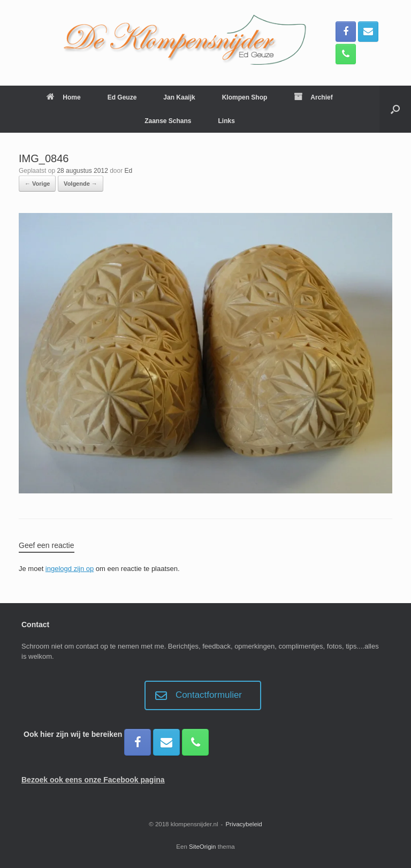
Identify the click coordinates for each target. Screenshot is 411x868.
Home (63, 97)
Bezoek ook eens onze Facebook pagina (93, 780)
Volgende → (81, 184)
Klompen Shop (245, 97)
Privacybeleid (243, 824)
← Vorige (37, 184)
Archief (313, 97)
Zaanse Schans (168, 121)
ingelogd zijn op (70, 569)
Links (227, 121)
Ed (129, 171)
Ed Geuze (122, 97)
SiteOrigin (203, 847)
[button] (395, 109)
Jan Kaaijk (179, 97)
